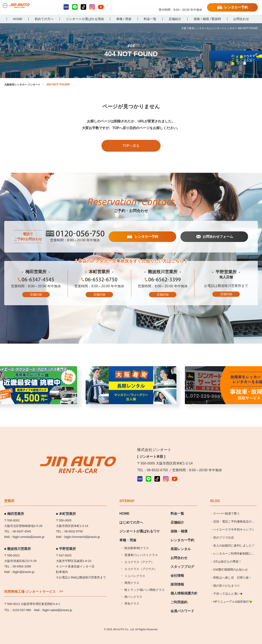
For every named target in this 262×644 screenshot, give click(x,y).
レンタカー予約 (236, 7)
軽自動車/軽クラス (137, 541)
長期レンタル (181, 542)
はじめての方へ (131, 516)
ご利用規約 (179, 595)
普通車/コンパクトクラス (141, 548)
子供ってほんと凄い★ (228, 587)
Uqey (66, 7)
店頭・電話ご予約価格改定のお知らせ (234, 516)
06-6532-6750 (99, 281)
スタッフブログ (182, 560)
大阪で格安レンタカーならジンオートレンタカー (24, 8)
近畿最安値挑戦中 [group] (131, 387)
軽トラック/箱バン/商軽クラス (145, 583)
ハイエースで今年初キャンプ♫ (234, 523)
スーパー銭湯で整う (227, 507)
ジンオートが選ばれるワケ (140, 525)
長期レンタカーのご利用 (256, 89)
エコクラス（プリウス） (141, 562)
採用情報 (177, 578)
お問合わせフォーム (217, 237)
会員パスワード (182, 604)
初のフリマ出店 (224, 531)
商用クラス (132, 576)
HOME (124, 507)
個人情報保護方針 (184, 587)
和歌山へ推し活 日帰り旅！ (232, 571)
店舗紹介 (177, 516)
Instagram (92, 7)
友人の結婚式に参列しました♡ (234, 539)
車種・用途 (128, 533)
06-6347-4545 (36, 281)
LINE (75, 7)
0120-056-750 (180, 6)
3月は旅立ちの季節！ (227, 555)
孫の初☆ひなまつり (227, 579)
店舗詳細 (36, 295)
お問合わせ (179, 551)
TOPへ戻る (131, 146)
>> (61, 585)
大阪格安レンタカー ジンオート (25, 84)
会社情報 (177, 569)
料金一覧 (177, 507)
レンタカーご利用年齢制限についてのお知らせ (234, 548)
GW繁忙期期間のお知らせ (231, 563)
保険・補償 (179, 525)
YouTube (101, 7)
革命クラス (132, 597)
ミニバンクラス (135, 569)
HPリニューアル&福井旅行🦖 (233, 595)
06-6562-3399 (163, 281)
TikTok (83, 7)
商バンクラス (133, 590)
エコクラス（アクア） (139, 555)
